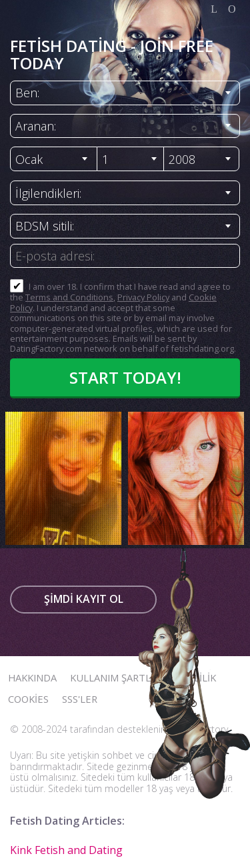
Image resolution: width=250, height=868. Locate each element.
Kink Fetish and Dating (66, 850)
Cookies (28, 699)
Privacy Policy (143, 297)
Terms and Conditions (69, 297)
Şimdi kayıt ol (84, 599)
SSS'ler (80, 699)
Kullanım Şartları (118, 677)
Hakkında (32, 677)
